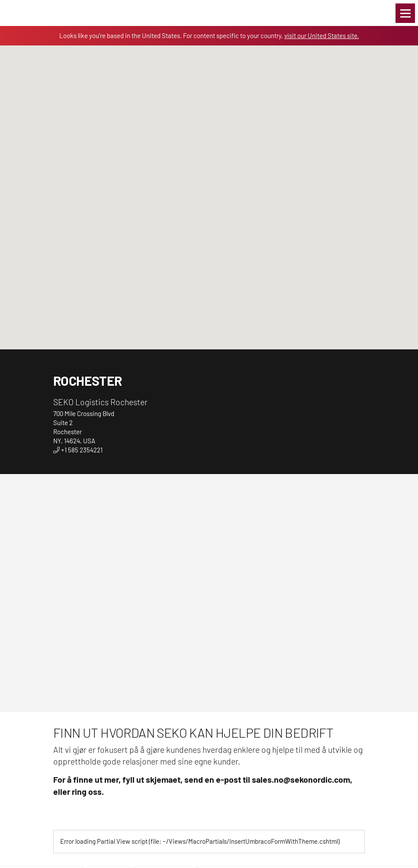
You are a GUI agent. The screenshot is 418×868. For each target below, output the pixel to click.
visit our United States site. (322, 35)
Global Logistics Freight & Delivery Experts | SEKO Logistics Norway (28, 13)
